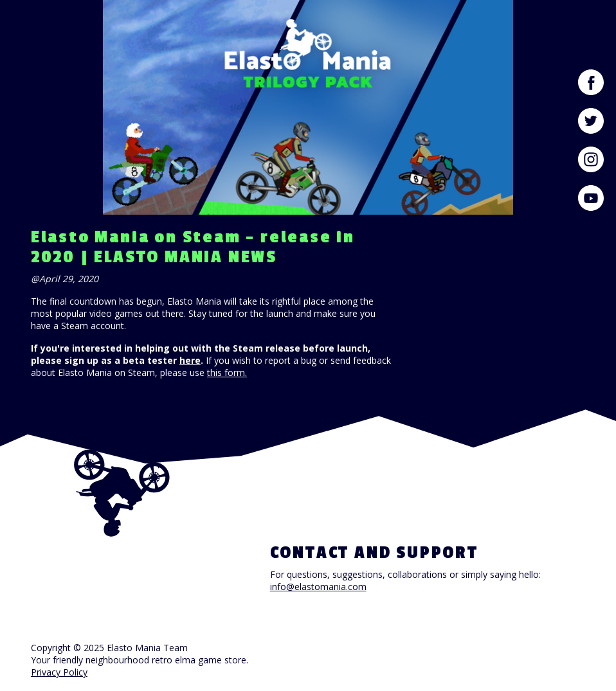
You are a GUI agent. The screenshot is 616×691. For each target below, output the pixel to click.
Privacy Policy (59, 672)
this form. (227, 372)
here (190, 360)
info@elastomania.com (318, 587)
